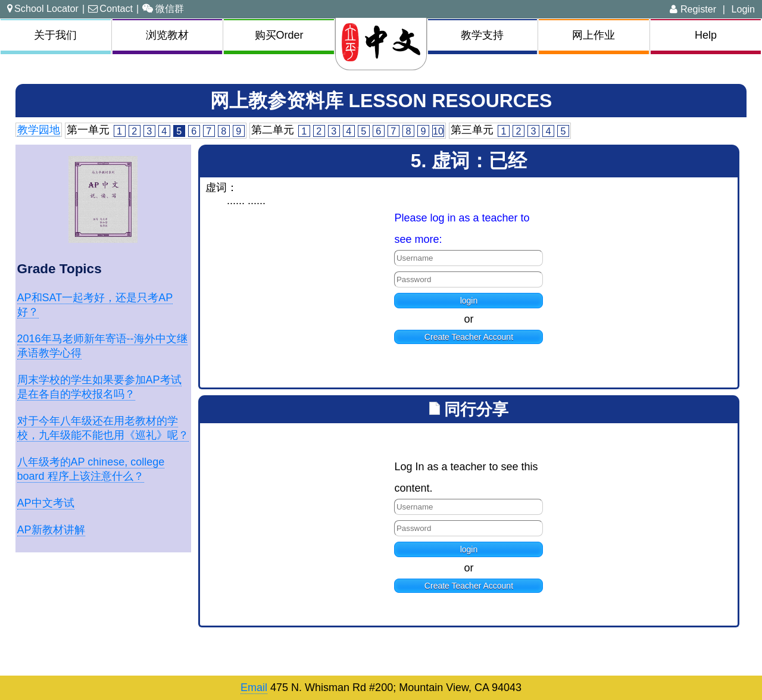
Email (254, 687)
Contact (110, 8)
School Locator (43, 8)
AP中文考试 (46, 503)
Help (706, 35)
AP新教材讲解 (51, 530)
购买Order (279, 35)
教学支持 (482, 35)
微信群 (163, 8)
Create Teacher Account (469, 337)
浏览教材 (167, 35)
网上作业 (594, 35)
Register (693, 9)
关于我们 (55, 35)
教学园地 (39, 130)
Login (743, 9)
